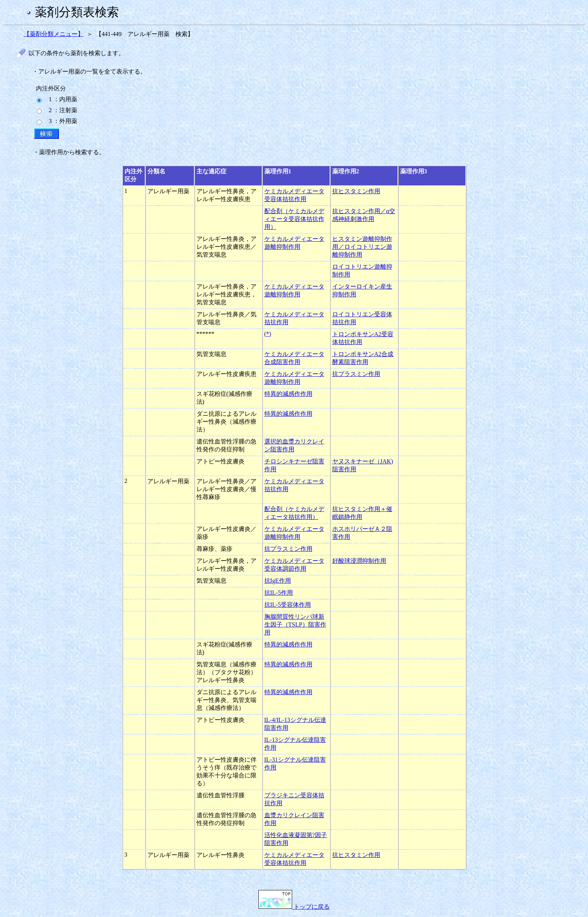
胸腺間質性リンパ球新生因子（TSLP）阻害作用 (295, 625)
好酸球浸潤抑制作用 (359, 561)
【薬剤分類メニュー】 (54, 34)
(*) (268, 334)
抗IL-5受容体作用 (288, 605)
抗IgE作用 (278, 581)
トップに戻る (294, 907)
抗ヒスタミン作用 (356, 191)
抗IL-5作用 (279, 593)
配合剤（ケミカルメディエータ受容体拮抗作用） (294, 219)
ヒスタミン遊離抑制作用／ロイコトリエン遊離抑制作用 (362, 247)
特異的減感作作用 (288, 394)
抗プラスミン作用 (356, 374)
